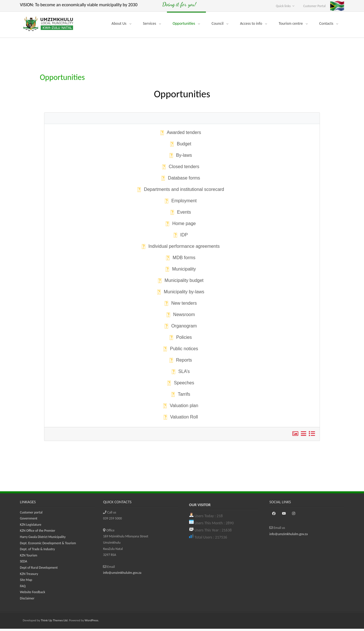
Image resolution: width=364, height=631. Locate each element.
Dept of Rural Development (39, 570)
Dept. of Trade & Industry (37, 551)
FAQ (23, 588)
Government (29, 521)
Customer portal (31, 514)
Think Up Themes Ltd (54, 622)
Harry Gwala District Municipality (43, 539)
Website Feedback (33, 594)
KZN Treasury (29, 576)
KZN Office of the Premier (38, 533)
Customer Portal (314, 6)
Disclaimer (27, 600)
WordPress (92, 622)
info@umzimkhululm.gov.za (122, 575)
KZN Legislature (31, 527)
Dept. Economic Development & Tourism (48, 545)
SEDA (24, 564)
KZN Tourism (29, 557)
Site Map (26, 582)
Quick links (283, 6)
